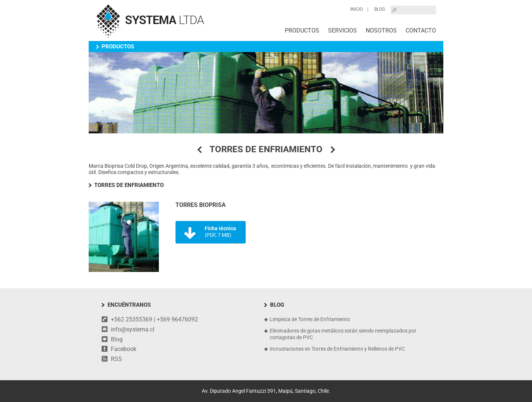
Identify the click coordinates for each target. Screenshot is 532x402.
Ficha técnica (220, 232)
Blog (380, 9)
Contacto (421, 30)
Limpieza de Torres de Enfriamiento (310, 319)
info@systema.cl (133, 329)
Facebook (124, 349)
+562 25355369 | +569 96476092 (154, 319)
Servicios (342, 30)
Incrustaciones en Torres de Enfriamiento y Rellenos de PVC (337, 349)
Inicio (357, 9)
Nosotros (381, 30)
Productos (302, 30)
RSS (116, 359)
